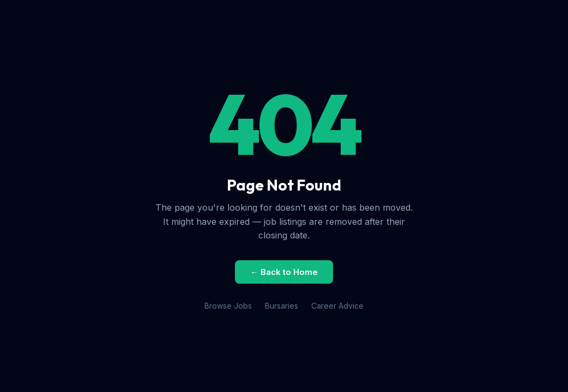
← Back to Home (284, 272)
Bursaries (282, 306)
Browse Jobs (228, 306)
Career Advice (337, 306)
